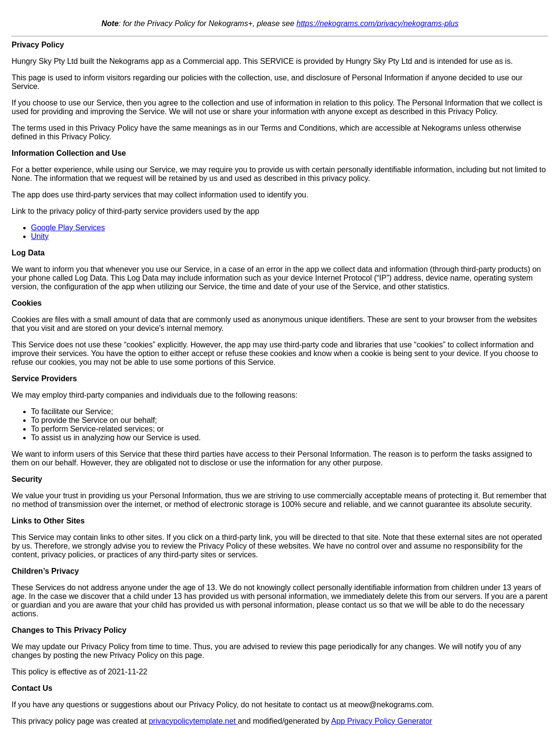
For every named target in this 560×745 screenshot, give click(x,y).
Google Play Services (68, 228)
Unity (40, 236)
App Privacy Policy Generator (382, 721)
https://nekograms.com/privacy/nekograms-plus (377, 23)
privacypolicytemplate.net (193, 721)
